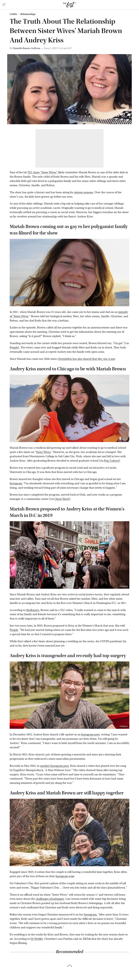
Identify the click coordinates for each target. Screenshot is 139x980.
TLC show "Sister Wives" (42, 172)
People (14, 348)
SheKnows (33, 610)
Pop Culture (111, 461)
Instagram (126, 122)
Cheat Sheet (62, 499)
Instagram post (90, 735)
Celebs (13, 14)
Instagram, (91, 915)
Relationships (28, 14)
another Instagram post (54, 766)
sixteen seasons (84, 192)
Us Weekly (37, 939)
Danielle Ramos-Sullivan (27, 48)
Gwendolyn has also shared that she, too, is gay (86, 359)
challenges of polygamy (50, 899)
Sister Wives (43, 452)
